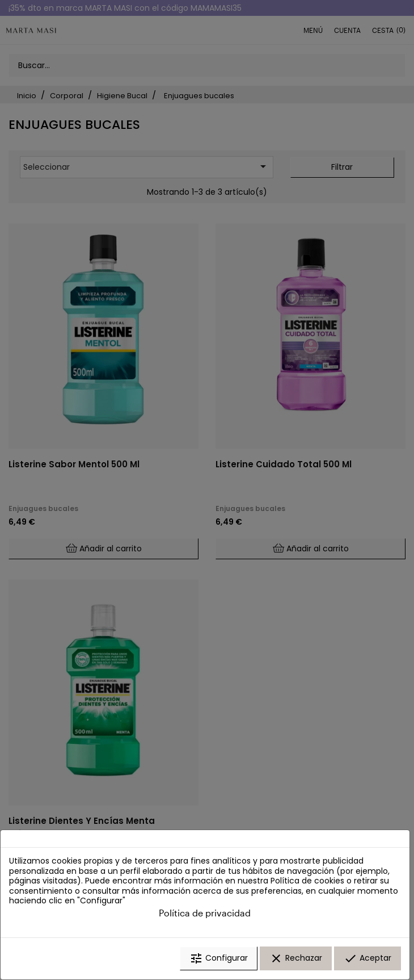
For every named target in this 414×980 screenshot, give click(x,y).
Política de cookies (307, 882)
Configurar (219, 959)
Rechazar (296, 959)
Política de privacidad (205, 913)
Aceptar (367, 959)
